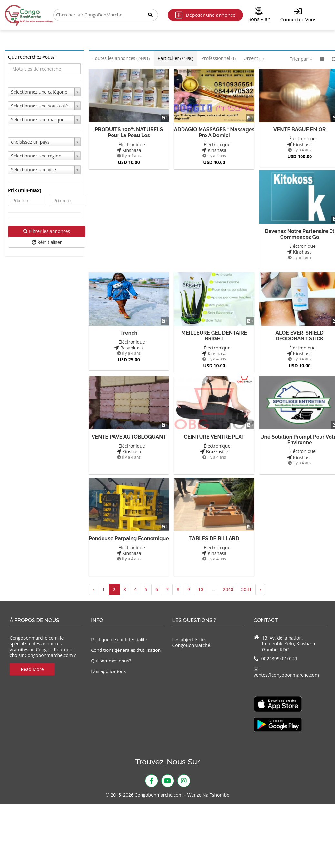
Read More (32, 669)
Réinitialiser (47, 242)
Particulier (176, 58)
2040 (228, 589)
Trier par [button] (301, 59)
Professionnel (219, 58)
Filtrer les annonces (47, 231)
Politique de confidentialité (119, 639)
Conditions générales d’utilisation (126, 649)
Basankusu (129, 348)
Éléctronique (129, 144)
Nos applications (108, 671)
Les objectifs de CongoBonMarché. (192, 642)
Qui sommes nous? (111, 660)
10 (201, 589)
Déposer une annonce (205, 15)
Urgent (254, 58)
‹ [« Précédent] (94, 589)
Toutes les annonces (121, 58)
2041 (246, 589)
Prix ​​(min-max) (25, 190)
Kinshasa (129, 150)
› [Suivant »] (260, 589)
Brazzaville (214, 451)
